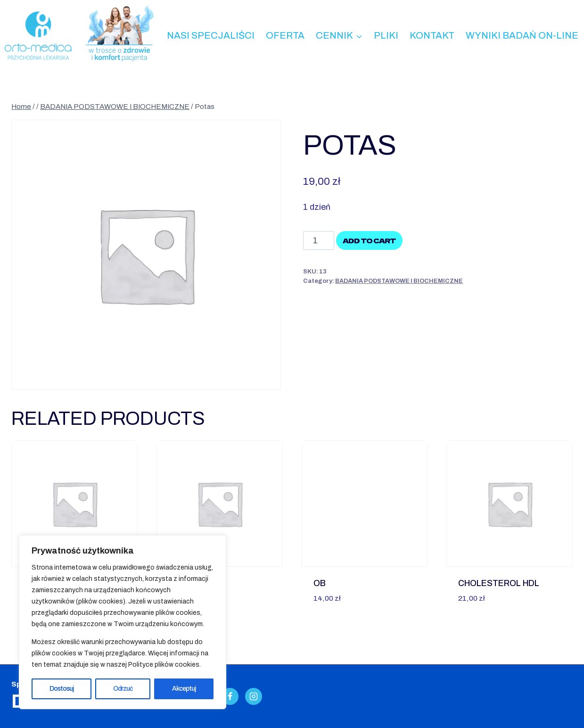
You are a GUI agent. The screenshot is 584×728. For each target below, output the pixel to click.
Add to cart (369, 240)
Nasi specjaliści (211, 35)
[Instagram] (254, 696)
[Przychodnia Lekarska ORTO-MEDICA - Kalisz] (38, 36)
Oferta (285, 35)
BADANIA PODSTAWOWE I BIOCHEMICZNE (399, 281)
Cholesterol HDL (499, 583)
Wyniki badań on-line (522, 35)
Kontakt (432, 35)
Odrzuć (123, 689)
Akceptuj (184, 689)
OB (320, 583)
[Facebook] (230, 696)
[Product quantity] (318, 240)
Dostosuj (62, 689)
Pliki (386, 35)
